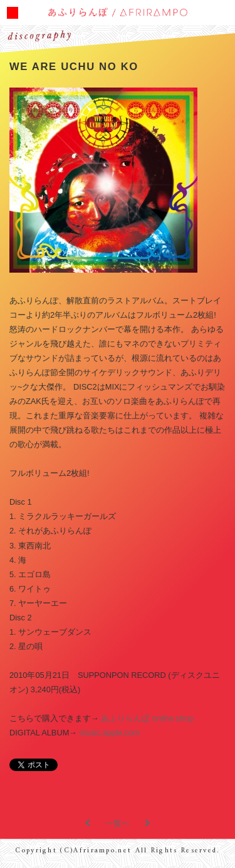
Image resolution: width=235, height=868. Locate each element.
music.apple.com (110, 733)
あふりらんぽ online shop (147, 718)
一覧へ (118, 823)
